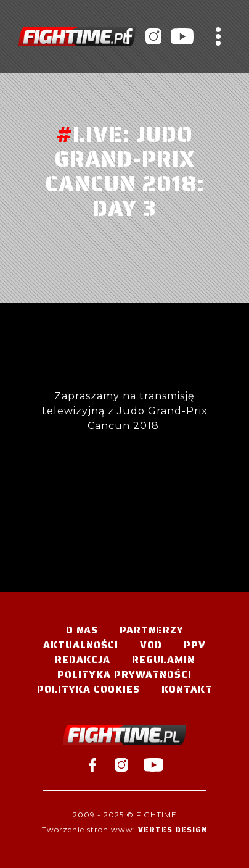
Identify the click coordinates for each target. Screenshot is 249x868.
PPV (195, 645)
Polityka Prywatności (124, 674)
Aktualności (81, 645)
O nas (82, 630)
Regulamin (163, 660)
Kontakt (187, 689)
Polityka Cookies (88, 689)
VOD (151, 645)
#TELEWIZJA (77, 36)
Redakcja (83, 660)
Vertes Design (173, 829)
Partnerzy (152, 630)
